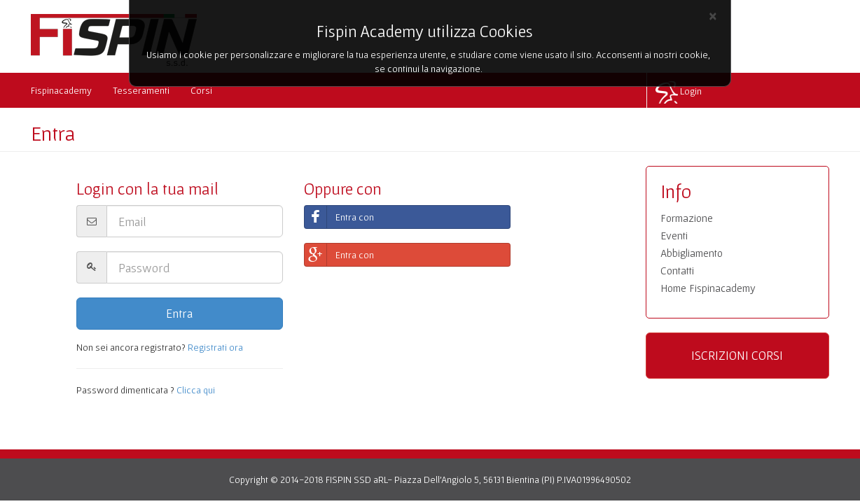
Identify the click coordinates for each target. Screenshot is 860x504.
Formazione (687, 218)
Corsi (201, 90)
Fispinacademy (61, 90)
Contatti (677, 271)
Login (691, 91)
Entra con (339, 217)
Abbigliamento (692, 253)
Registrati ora (215, 347)
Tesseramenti (141, 90)
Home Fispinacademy (708, 288)
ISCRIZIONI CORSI (737, 355)
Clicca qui (196, 390)
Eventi (674, 236)
